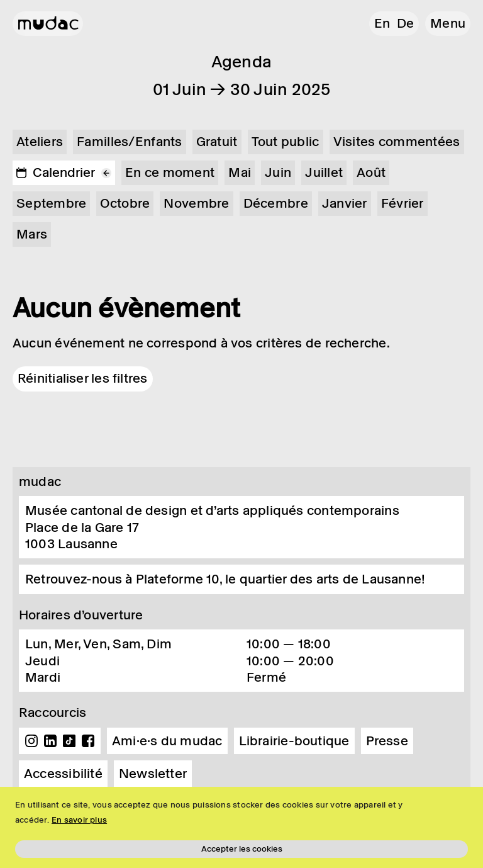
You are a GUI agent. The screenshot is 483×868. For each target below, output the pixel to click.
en (382, 23)
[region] (241, 827)
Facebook (88, 741)
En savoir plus (79, 820)
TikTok (69, 741)
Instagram (31, 741)
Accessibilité (63, 774)
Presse (387, 741)
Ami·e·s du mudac (167, 741)
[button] (448, 24)
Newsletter (153, 774)
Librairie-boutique (294, 741)
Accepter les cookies (242, 849)
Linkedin (50, 741)
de (405, 23)
